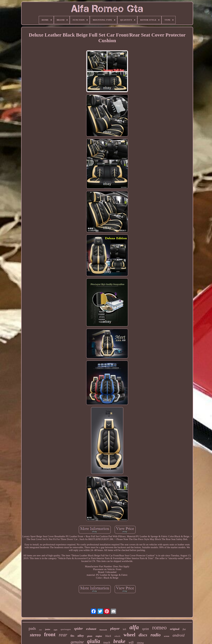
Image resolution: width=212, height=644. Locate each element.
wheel (129, 635)
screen (167, 636)
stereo (35, 635)
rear (63, 635)
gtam (90, 636)
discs (143, 635)
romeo (159, 627)
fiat (184, 629)
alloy (81, 636)
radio (156, 635)
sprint (146, 629)
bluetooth (103, 630)
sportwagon (66, 629)
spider (78, 629)
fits (72, 636)
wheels (117, 636)
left (125, 629)
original (175, 629)
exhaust (91, 629)
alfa (134, 627)
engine (99, 636)
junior (48, 629)
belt (40, 630)
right (55, 630)
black (108, 636)
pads (32, 628)
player (115, 628)
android (179, 635)
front (50, 634)
